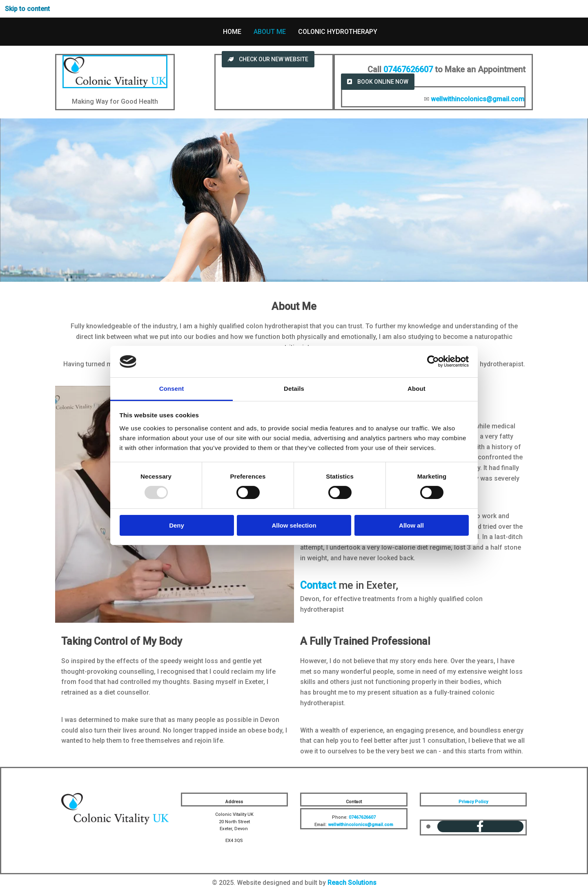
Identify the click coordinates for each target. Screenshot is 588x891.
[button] (268, 59)
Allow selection (294, 525)
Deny (177, 525)
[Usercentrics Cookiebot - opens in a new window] (433, 361)
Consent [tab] (172, 389)
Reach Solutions (352, 883)
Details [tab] (294, 389)
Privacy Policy (473, 802)
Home (232, 32)
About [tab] (416, 389)
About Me (270, 32)
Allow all (411, 525)
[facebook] (480, 827)
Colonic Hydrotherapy (338, 32)
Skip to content (27, 9)
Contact (318, 585)
